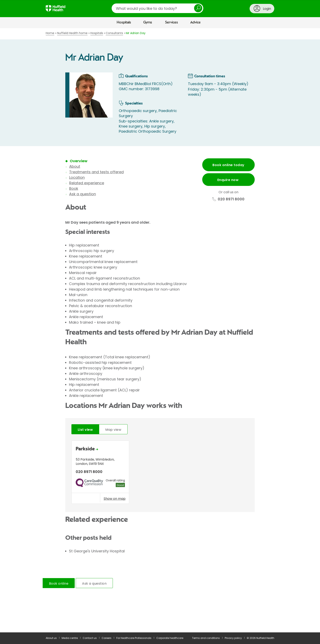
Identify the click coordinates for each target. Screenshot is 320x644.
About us (51, 638)
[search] (157, 8)
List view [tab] (85, 430)
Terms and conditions (206, 638)
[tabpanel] (160, 473)
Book (74, 188)
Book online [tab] (59, 583)
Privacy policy (233, 638)
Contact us (90, 638)
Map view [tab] (113, 430)
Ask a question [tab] (94, 583)
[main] (160, 330)
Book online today (228, 165)
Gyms (148, 22)
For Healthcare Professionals (134, 638)
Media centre (70, 638)
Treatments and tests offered (96, 172)
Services (172, 22)
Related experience (87, 183)
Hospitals (124, 22)
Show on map (115, 499)
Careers (107, 638)
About (75, 166)
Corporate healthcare (170, 638)
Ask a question (83, 194)
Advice (195, 22)
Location (77, 177)
